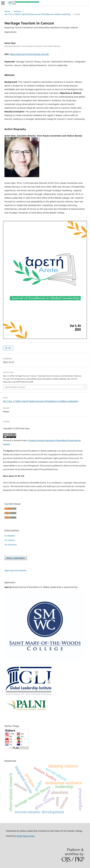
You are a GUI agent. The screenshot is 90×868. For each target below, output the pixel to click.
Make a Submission (16, 558)
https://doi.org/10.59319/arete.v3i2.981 (29, 54)
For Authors (10, 540)
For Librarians (11, 545)
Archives (17, 11)
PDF (9, 348)
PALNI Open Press (26, 836)
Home (7, 11)
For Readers (10, 536)
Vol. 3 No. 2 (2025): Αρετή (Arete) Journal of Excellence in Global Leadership (37, 14)
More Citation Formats (15, 387)
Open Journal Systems (15, 570)
